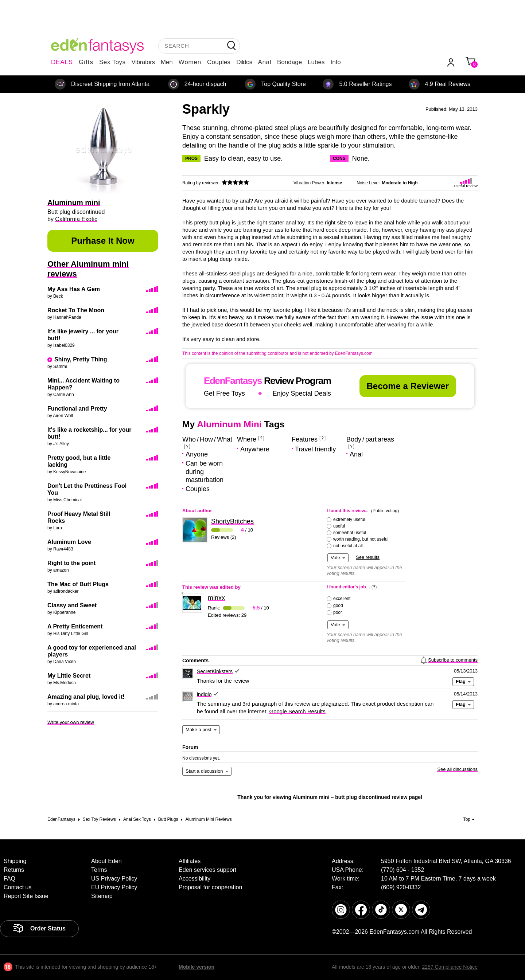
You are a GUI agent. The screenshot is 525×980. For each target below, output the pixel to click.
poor (338, 612)
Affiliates (190, 861)
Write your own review (71, 722)
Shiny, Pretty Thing (81, 359)
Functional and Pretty (77, 409)
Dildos (244, 62)
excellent (342, 599)
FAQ (9, 879)
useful (339, 526)
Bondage (289, 62)
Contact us (17, 887)
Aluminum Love (69, 542)
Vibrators (143, 62)
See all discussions (457, 769)
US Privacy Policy (114, 879)
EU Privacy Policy (114, 887)
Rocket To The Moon (76, 310)
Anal (265, 62)
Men (167, 62)
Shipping (15, 861)
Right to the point (71, 563)
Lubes (316, 62)
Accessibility (195, 879)
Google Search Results (297, 711)
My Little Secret (69, 676)
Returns (14, 870)
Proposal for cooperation (210, 887)
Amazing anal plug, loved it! (86, 697)
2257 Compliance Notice (450, 967)
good (338, 605)
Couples (219, 62)
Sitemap (102, 896)
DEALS (62, 62)
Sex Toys (112, 62)
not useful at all (348, 546)
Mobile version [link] (197, 967)
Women (190, 62)
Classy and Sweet (72, 605)
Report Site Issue (26, 896)
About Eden (106, 861)
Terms (99, 870)
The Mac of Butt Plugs (78, 584)
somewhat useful (350, 533)
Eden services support (207, 870)
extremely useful (349, 520)
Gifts (86, 62)
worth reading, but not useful (361, 539)
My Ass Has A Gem (74, 289)
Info (335, 62)
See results (368, 557)
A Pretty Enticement (75, 626)
